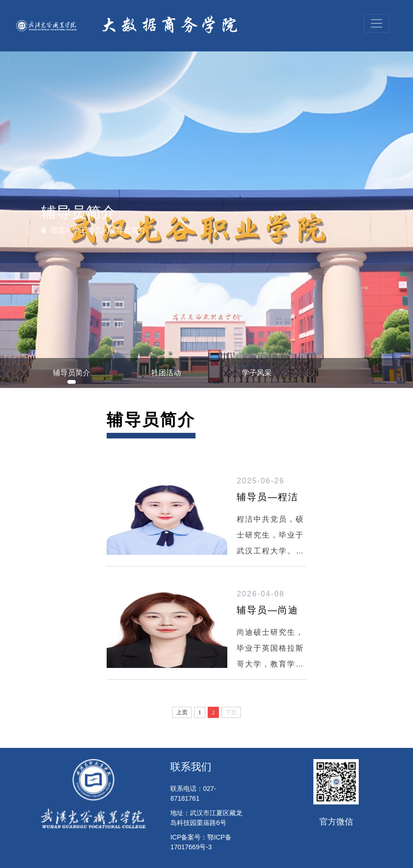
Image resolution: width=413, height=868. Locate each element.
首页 (58, 230)
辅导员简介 (72, 373)
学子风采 (257, 373)
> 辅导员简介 (124, 230)
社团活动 (166, 373)
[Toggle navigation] (377, 23)
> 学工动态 (84, 230)
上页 (182, 712)
